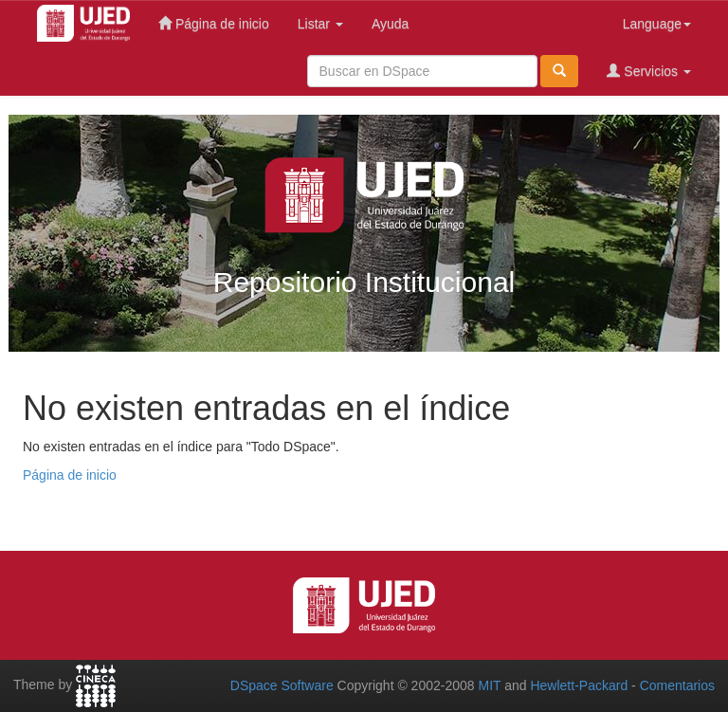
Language (657, 24)
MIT (489, 685)
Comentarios (677, 685)
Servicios (649, 71)
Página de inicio (214, 23)
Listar (320, 24)
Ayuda (390, 24)
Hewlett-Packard (579, 685)
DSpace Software (282, 685)
